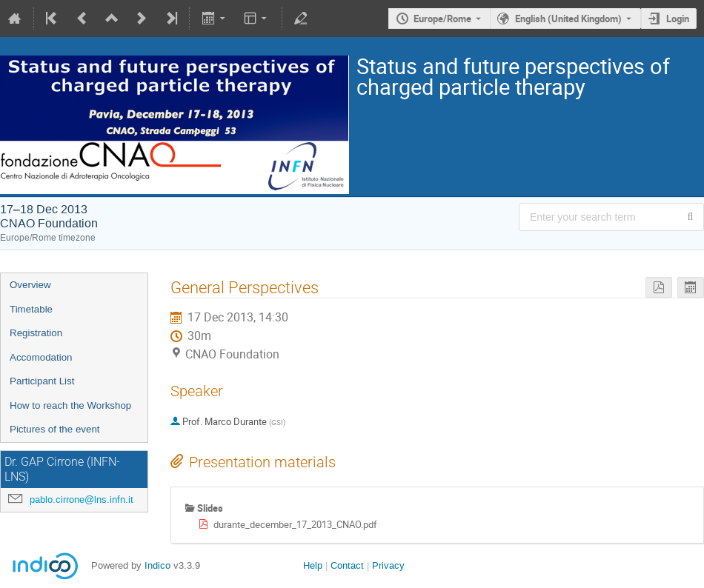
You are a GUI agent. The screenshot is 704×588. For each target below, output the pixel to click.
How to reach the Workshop (70, 405)
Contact (347, 565)
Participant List (42, 381)
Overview (30, 285)
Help (313, 565)
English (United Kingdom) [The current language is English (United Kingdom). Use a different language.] (568, 19)
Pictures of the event (55, 429)
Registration (36, 333)
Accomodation (41, 357)
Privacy (388, 565)
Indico (157, 565)
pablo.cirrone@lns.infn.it (82, 500)
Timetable (31, 309)
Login (678, 19)
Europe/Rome (442, 19)
